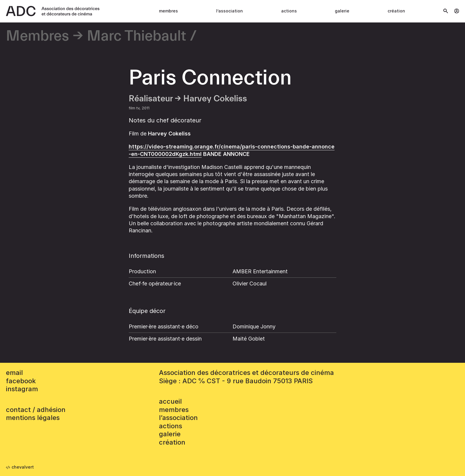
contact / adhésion (36, 410)
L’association (230, 11)
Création (396, 11)
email (14, 373)
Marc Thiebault (137, 36)
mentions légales (33, 418)
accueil (170, 401)
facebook (21, 381)
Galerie (342, 11)
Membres (168, 11)
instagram (22, 389)
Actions (289, 11)
